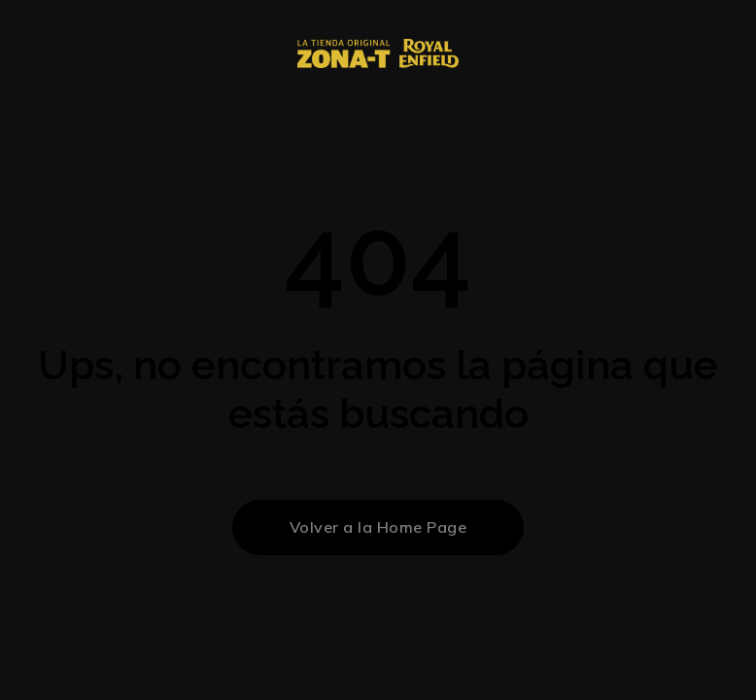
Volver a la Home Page (378, 527)
